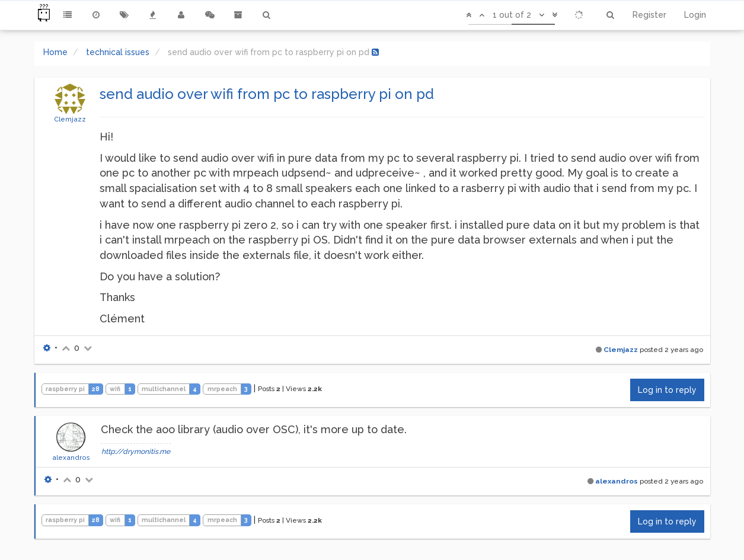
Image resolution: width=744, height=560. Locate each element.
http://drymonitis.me (136, 452)
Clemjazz (70, 119)
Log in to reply (667, 390)
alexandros (71, 457)
